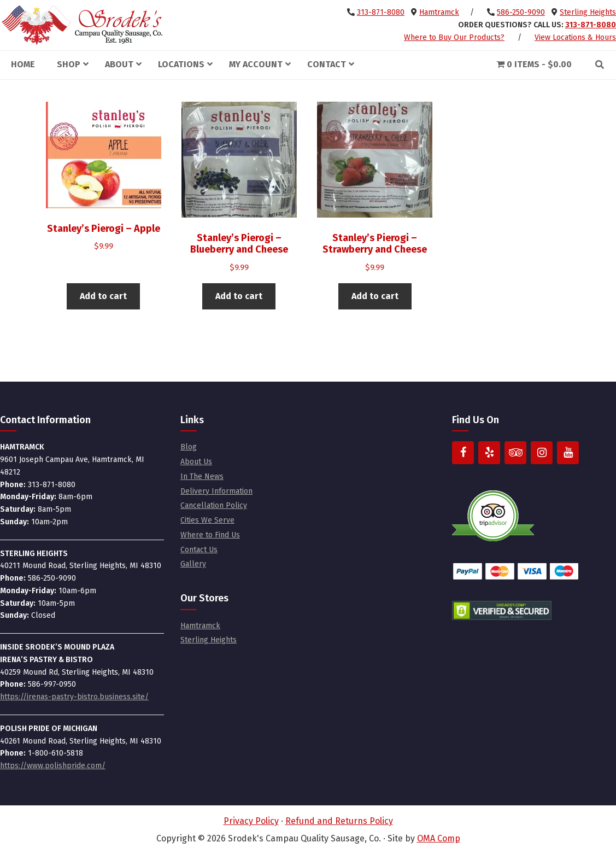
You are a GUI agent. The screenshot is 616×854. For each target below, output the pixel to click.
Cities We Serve (207, 520)
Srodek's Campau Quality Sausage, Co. (82, 25)
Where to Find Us (210, 535)
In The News (202, 476)
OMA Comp (439, 838)
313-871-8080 (381, 12)
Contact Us (199, 550)
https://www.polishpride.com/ (53, 766)
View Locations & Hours (575, 37)
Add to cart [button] (103, 296)
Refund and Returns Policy (339, 821)
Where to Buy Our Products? (454, 37)
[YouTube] (568, 453)
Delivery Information (216, 491)
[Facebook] (463, 453)
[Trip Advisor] (515, 453)
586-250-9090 (521, 12)
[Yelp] (489, 453)
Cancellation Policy (214, 505)
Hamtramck (439, 12)
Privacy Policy (251, 821)
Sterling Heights (588, 12)
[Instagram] (542, 453)
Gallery (193, 564)
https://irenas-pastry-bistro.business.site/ (74, 697)
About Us (196, 462)
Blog (189, 447)
